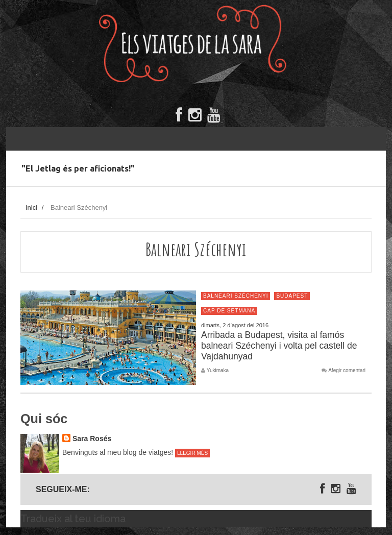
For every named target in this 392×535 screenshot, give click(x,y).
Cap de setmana (229, 311)
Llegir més (192, 453)
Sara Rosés (92, 439)
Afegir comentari (347, 371)
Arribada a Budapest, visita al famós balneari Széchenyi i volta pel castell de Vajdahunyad (279, 346)
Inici (31, 208)
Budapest (292, 296)
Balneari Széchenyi (236, 296)
